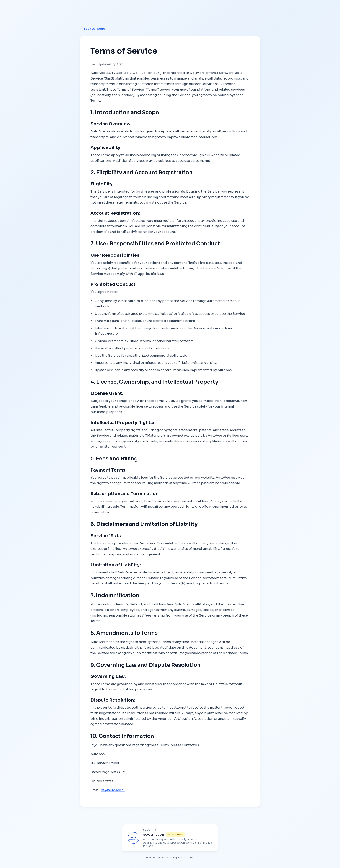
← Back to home (92, 29)
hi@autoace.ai (113, 790)
